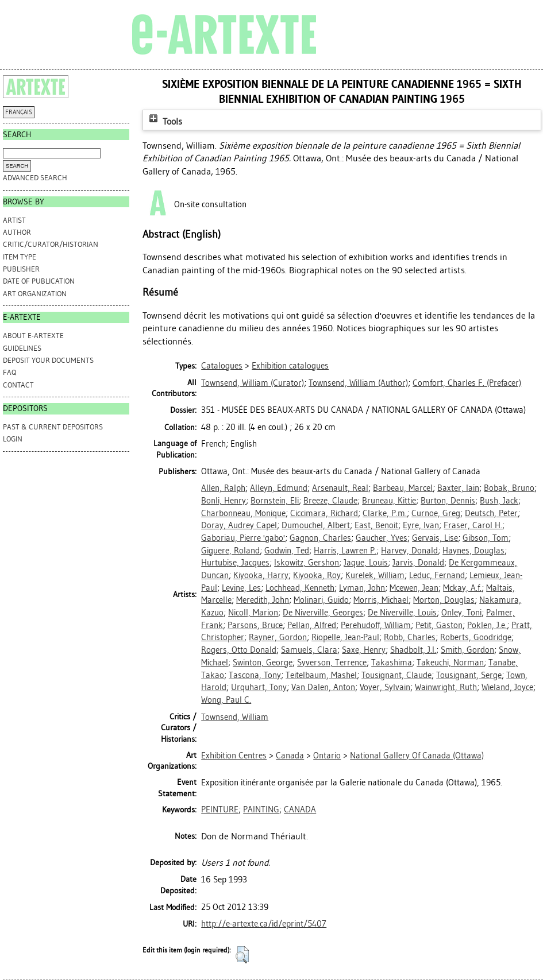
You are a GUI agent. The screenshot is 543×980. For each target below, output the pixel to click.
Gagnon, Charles (320, 538)
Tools (164, 121)
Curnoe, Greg (436, 513)
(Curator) (253, 383)
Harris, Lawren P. (345, 551)
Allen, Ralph (223, 488)
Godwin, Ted (287, 551)
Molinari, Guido (321, 600)
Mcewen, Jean (414, 588)
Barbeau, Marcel (403, 488)
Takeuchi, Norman (450, 663)
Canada (290, 756)
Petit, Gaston (439, 625)
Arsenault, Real (340, 488)
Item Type (20, 257)
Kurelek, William (375, 575)
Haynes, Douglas (473, 551)
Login (13, 439)
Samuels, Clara (309, 650)
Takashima (392, 663)
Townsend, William (235, 717)
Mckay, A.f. (462, 588)
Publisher (21, 269)
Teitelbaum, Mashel (321, 675)
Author (17, 232)
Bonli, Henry (224, 501)
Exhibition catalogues (290, 366)
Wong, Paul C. (226, 700)
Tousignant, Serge (469, 675)
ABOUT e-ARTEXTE (33, 336)
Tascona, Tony (255, 675)
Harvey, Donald (409, 551)
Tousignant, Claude (396, 675)
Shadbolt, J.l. (413, 650)
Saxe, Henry (364, 650)
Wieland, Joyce (507, 687)
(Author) (358, 383)
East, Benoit (376, 525)
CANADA (300, 809)
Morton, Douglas (444, 600)
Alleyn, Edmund (279, 488)
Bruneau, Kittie (389, 501)
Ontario (327, 756)
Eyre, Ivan (421, 525)
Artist (14, 220)
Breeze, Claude (330, 501)
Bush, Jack (499, 501)
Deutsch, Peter (491, 513)
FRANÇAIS (19, 112)
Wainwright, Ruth (446, 687)
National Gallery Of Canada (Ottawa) (417, 756)
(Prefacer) (467, 383)
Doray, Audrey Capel (239, 525)
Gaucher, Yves (382, 538)
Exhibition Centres (234, 756)
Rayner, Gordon (278, 637)
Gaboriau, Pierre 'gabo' (243, 538)
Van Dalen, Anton (323, 687)
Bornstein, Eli (275, 501)
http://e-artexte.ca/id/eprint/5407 (264, 924)
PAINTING (261, 809)
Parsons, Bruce (255, 625)
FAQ (9, 372)
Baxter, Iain (458, 488)
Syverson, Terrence (332, 663)
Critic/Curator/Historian (51, 244)
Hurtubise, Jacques (235, 563)
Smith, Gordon (467, 650)
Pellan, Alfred (312, 625)
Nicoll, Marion (253, 613)
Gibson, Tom (486, 538)
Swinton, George (263, 663)
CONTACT (18, 385)
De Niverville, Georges (323, 613)
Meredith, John (263, 600)
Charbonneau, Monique (243, 513)
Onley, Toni (461, 613)
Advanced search (35, 178)
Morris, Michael (381, 600)
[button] (242, 955)
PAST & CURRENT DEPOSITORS (53, 427)
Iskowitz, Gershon (307, 563)
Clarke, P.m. (385, 513)
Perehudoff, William (376, 625)
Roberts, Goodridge (476, 637)
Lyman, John (362, 588)
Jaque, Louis (366, 563)
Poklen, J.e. (487, 625)
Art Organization (35, 294)
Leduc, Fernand (437, 575)
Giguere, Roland (230, 551)
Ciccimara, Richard (324, 513)
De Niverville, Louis (402, 613)
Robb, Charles (410, 637)
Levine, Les (241, 588)
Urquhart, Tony (259, 687)
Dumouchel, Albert (316, 525)
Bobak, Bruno (509, 488)
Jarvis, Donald (418, 563)
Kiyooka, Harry (261, 575)
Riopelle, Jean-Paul (345, 637)
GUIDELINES (22, 348)
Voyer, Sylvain (385, 687)
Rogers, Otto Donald (239, 650)
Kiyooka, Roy (317, 575)
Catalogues (222, 366)
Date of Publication (39, 281)
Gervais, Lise (435, 538)
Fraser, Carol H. (473, 525)
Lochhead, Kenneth (300, 588)
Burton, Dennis (448, 501)
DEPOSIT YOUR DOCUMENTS (48, 360)
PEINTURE (220, 809)
